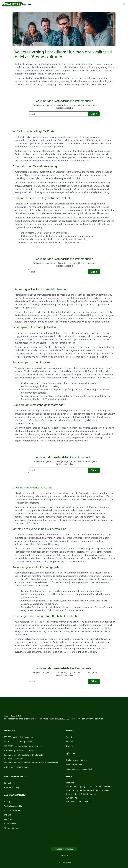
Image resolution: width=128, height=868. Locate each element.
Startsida (70, 737)
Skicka (94, 114)
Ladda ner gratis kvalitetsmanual (19, 750)
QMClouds (9, 819)
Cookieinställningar (13, 787)
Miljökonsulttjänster (75, 765)
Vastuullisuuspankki (13, 806)
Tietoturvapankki (12, 828)
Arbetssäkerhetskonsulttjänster (80, 769)
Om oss (69, 746)
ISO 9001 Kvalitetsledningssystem (19, 737)
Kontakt (70, 742)
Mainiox (8, 815)
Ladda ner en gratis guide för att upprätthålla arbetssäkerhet (31, 763)
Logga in (8, 783)
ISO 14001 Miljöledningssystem (18, 742)
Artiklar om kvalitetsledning (16, 767)
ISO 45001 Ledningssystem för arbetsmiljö (23, 746)
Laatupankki (10, 802)
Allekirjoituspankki (12, 810)
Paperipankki (10, 824)
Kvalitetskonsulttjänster (77, 760)
